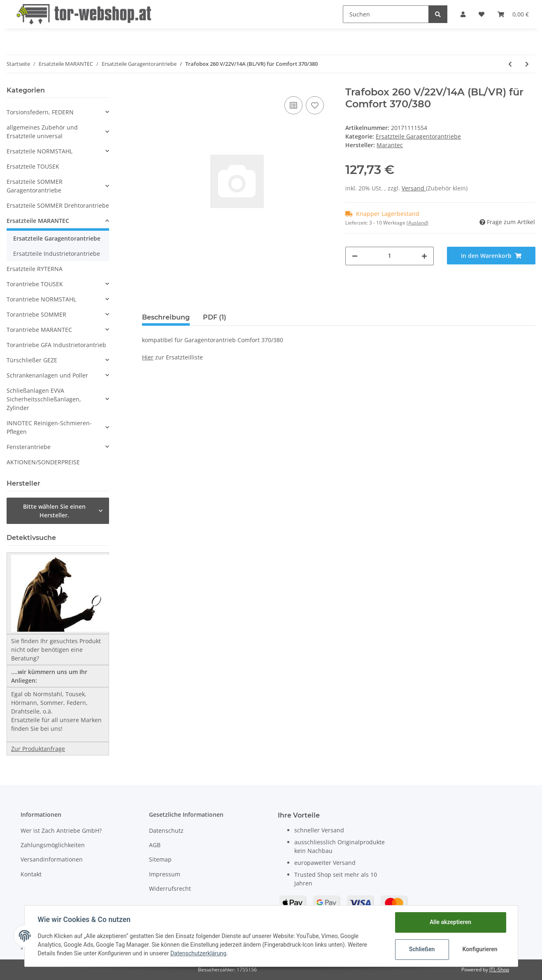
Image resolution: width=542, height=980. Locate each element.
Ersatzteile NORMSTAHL (40, 151)
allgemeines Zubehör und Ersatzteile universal (42, 132)
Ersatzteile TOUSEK (33, 166)
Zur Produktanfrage (38, 749)
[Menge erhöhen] (424, 256)
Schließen (422, 949)
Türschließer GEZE (32, 360)
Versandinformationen (52, 859)
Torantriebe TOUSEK (35, 284)
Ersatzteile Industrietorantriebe (57, 254)
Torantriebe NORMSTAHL (41, 299)
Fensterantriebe (29, 447)
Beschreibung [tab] (166, 317)
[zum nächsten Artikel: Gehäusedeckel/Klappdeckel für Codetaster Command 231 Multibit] (527, 64)
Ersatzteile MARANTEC (38, 221)
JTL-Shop (499, 970)
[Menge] (390, 256)
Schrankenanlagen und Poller (47, 375)
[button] (463, 14)
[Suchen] (386, 14)
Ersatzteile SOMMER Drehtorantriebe (58, 205)
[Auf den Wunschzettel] (315, 105)
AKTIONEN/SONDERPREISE (43, 462)
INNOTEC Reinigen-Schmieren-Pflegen (49, 427)
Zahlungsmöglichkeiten (53, 845)
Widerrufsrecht (170, 888)
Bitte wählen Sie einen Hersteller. (54, 511)
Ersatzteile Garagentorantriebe (418, 136)
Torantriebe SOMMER (36, 314)
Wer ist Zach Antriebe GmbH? (61, 831)
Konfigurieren (480, 949)
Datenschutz (166, 831)
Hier (148, 357)
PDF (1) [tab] (215, 317)
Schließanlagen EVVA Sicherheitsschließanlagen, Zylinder (44, 399)
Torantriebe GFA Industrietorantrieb (56, 345)
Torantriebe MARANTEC (39, 330)
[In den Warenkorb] (491, 256)
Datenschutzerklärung (198, 953)
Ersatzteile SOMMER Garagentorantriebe (35, 186)
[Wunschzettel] (482, 14)
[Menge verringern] (355, 256)
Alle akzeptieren (450, 922)
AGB (155, 845)
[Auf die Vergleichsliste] (293, 105)
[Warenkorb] (513, 14)
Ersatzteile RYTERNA (35, 269)
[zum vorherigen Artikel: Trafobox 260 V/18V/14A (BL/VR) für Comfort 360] (510, 64)
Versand (414, 188)
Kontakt (31, 874)
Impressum (165, 874)
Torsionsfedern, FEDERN (40, 112)
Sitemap (160, 859)
